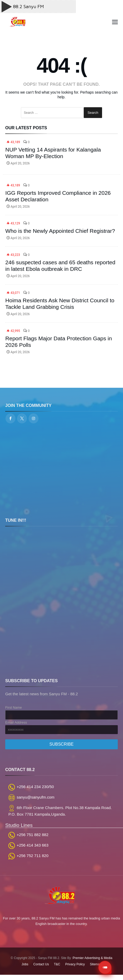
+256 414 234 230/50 (35, 787)
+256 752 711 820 (33, 856)
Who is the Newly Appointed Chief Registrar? (60, 231)
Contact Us (41, 964)
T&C (57, 964)
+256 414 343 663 (33, 845)
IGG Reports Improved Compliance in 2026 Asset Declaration (58, 196)
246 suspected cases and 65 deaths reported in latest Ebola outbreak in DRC (60, 266)
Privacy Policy (75, 964)
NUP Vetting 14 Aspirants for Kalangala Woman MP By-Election (53, 153)
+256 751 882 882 (33, 835)
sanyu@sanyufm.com (36, 797)
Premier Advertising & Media (93, 958)
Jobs (25, 964)
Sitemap (96, 964)
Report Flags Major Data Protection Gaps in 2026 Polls (58, 342)
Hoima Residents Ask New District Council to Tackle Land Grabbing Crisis (60, 304)
